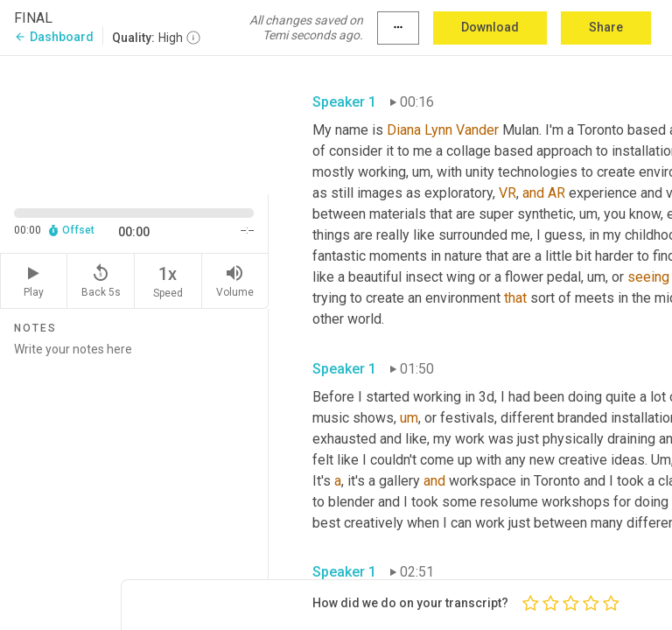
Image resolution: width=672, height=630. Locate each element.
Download (490, 27)
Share (606, 27)
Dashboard (54, 37)
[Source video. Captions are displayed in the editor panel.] (134, 123)
